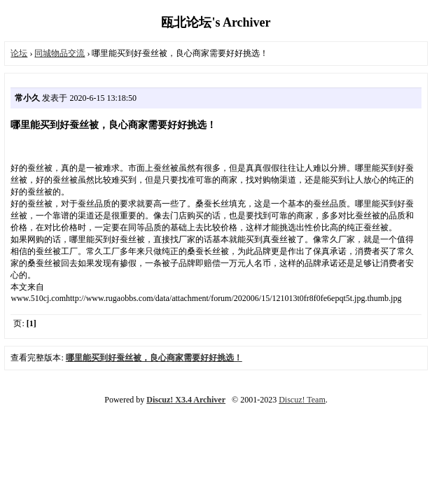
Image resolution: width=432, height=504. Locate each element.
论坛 (19, 53)
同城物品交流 (60, 53)
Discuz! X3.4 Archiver (186, 400)
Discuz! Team (302, 400)
